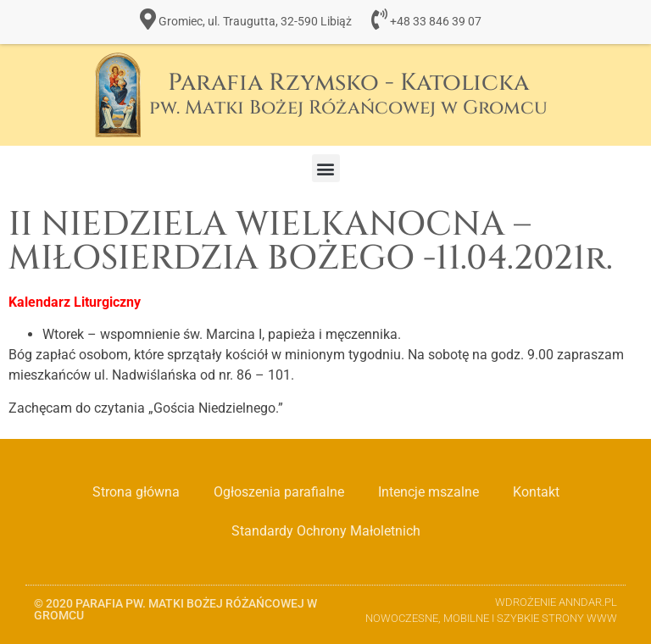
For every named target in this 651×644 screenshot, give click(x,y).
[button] (326, 168)
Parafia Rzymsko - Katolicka (348, 94)
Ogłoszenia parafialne (279, 492)
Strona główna (136, 492)
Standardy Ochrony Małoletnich (326, 531)
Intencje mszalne (428, 492)
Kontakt (536, 492)
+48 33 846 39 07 (436, 22)
